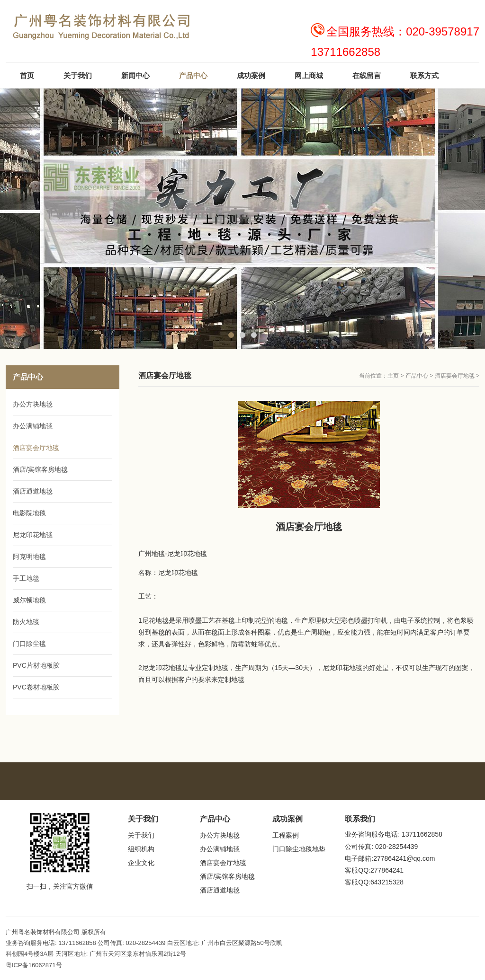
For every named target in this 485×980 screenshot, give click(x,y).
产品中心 (417, 376)
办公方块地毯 (33, 404)
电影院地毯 (29, 513)
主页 (393, 376)
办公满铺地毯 (33, 426)
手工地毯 (26, 578)
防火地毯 (26, 622)
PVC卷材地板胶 (36, 687)
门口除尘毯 (29, 644)
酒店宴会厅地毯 (455, 376)
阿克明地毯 (29, 556)
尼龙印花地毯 (187, 554)
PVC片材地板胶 (36, 665)
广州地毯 (152, 554)
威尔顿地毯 (29, 600)
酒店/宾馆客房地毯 (40, 469)
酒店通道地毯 (33, 491)
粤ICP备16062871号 (34, 965)
